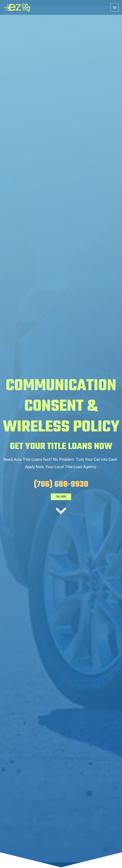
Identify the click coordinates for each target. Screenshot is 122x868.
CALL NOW (61, 497)
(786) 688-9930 (61, 484)
